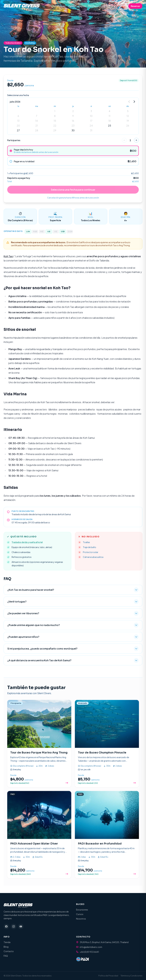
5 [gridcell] (128, 111)
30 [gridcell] (73, 130)
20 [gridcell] (18, 126)
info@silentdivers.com (91, 947)
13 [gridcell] (18, 121)
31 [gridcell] (91, 130)
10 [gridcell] (91, 116)
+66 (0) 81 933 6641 (89, 952)
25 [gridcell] (110, 126)
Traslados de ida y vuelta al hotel (27, 542)
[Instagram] (14, 926)
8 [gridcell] (55, 116)
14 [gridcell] (37, 121)
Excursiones (59, 6)
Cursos (72, 6)
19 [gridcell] (128, 121)
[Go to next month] (134, 102)
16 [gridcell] (73, 121)
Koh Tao (8, 256)
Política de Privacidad (108, 976)
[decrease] (124, 140)
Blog (6, 947)
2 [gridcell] (73, 111)
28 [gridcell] (37, 130)
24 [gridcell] (91, 126)
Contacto (94, 6)
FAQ (6, 956)
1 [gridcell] (55, 111)
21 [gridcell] (37, 126)
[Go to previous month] (129, 102)
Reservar (135, 6)
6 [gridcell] (18, 116)
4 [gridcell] (109, 111)
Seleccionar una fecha (18, 95)
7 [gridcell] (37, 116)
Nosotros (81, 919)
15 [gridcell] (55, 121)
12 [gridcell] (128, 116)
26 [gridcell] (128, 126)
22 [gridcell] (55, 126)
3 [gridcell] (91, 111)
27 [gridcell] (18, 130)
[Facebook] (6, 926)
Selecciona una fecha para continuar (73, 190)
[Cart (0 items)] (124, 6)
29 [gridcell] (55, 130)
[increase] (136, 140)
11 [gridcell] (110, 116)
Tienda (82, 6)
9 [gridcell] (73, 116)
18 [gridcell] (110, 121)
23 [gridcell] (73, 126)
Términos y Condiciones (131, 976)
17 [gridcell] (91, 121)
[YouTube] (21, 926)
